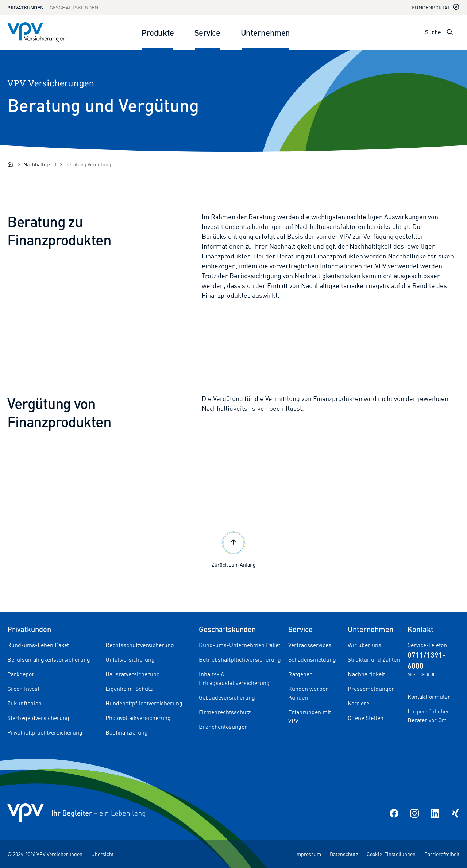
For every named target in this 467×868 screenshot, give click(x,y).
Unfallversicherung (130, 659)
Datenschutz (344, 854)
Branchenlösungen (223, 727)
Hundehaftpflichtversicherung (144, 703)
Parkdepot (20, 674)
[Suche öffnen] (450, 32)
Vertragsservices (310, 645)
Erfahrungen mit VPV (310, 716)
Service (207, 32)
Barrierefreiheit (442, 854)
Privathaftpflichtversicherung (45, 732)
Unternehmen (265, 32)
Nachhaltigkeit (366, 674)
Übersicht (103, 854)
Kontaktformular (429, 697)
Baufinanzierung (127, 732)
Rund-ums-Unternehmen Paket (240, 645)
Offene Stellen (366, 718)
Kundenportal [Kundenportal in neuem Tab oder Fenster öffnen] (436, 7)
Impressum (308, 854)
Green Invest (23, 689)
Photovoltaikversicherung (138, 718)
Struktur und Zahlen (374, 659)
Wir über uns (364, 645)
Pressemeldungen (371, 689)
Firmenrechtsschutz (225, 712)
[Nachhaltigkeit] (40, 164)
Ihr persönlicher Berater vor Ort (429, 716)
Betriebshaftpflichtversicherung (240, 659)
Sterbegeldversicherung (38, 718)
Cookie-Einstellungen (391, 854)
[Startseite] (10, 164)
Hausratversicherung (133, 674)
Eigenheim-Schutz (129, 689)
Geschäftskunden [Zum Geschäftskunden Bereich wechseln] (74, 7)
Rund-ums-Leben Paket (38, 645)
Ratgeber (300, 674)
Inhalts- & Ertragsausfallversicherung (234, 678)
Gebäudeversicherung (227, 697)
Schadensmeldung (312, 659)
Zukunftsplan (24, 703)
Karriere (358, 703)
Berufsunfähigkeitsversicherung (49, 659)
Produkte (158, 32)
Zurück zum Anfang (234, 548)
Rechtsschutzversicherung (140, 645)
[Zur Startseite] (37, 32)
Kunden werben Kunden (308, 693)
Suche (433, 32)
